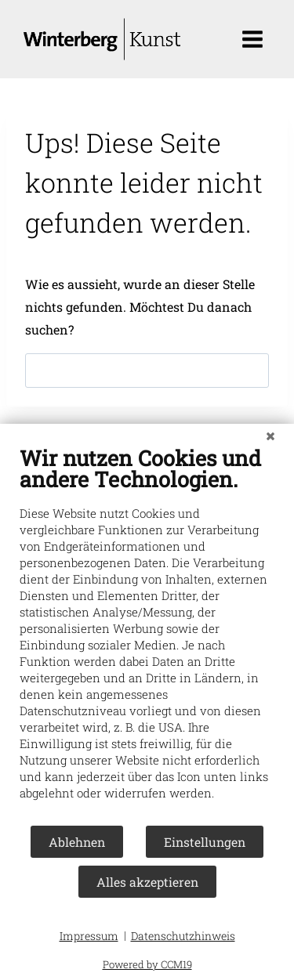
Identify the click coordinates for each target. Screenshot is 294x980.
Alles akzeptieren (147, 882)
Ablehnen (77, 842)
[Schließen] (270, 436)
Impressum (89, 936)
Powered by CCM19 (147, 964)
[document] (147, 635)
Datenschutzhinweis (183, 936)
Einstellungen (205, 842)
